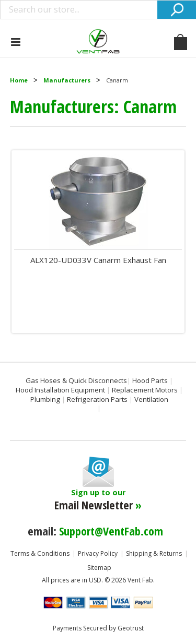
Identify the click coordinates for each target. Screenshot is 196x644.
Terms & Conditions (40, 553)
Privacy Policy (98, 553)
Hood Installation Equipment (60, 390)
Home (19, 80)
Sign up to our (98, 500)
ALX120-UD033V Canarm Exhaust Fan (98, 260)
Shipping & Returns (154, 553)
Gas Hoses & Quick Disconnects (76, 380)
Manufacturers (67, 80)
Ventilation (151, 399)
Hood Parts (150, 380)
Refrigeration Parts (97, 399)
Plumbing (45, 399)
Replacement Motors (145, 390)
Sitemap (99, 568)
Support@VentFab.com (111, 531)
